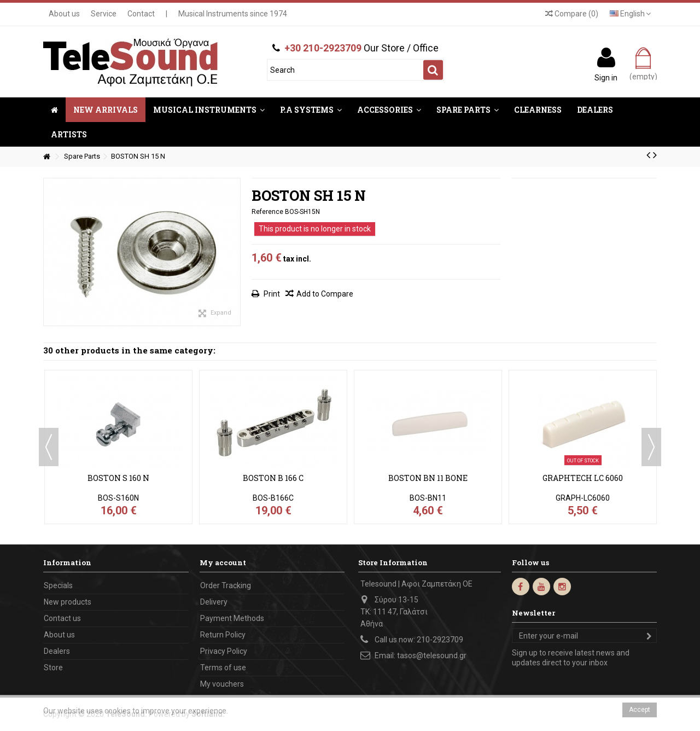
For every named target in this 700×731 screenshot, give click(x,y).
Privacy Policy (224, 651)
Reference (267, 212)
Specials (58, 585)
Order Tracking (226, 585)
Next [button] (651, 447)
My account (223, 562)
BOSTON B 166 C (273, 478)
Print (271, 294)
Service (104, 14)
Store (53, 668)
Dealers (57, 651)
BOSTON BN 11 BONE (428, 478)
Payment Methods (232, 618)
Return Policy (223, 635)
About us (64, 14)
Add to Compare (325, 294)
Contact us (62, 618)
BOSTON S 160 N (118, 478)
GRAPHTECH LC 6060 (583, 478)
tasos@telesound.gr (432, 655)
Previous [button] (49, 447)
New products (68, 602)
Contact (141, 14)
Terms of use (223, 668)
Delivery (214, 602)
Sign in (606, 77)
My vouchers (222, 684)
